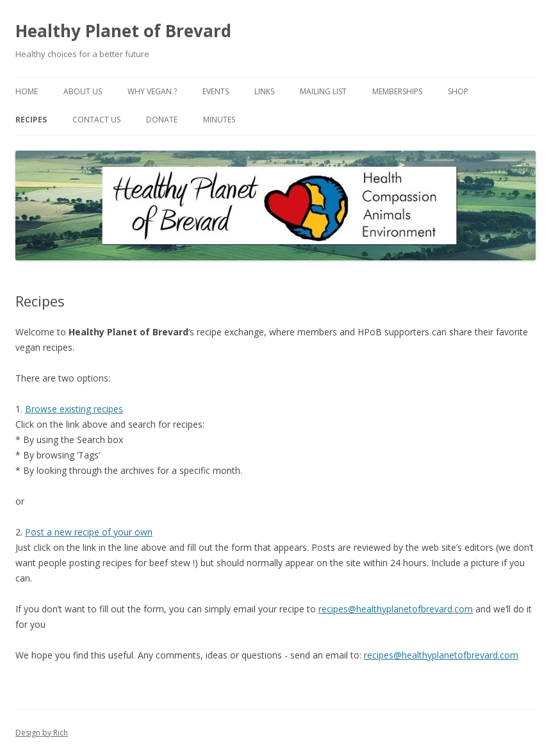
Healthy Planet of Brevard (123, 31)
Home (27, 91)
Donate (162, 120)
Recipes (31, 120)
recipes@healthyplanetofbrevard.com (396, 609)
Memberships (397, 91)
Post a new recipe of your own (89, 532)
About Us (83, 91)
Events (216, 91)
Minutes (219, 120)
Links (264, 91)
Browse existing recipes (74, 409)
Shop (458, 91)
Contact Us (96, 120)
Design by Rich (42, 733)
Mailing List (323, 91)
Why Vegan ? (152, 91)
